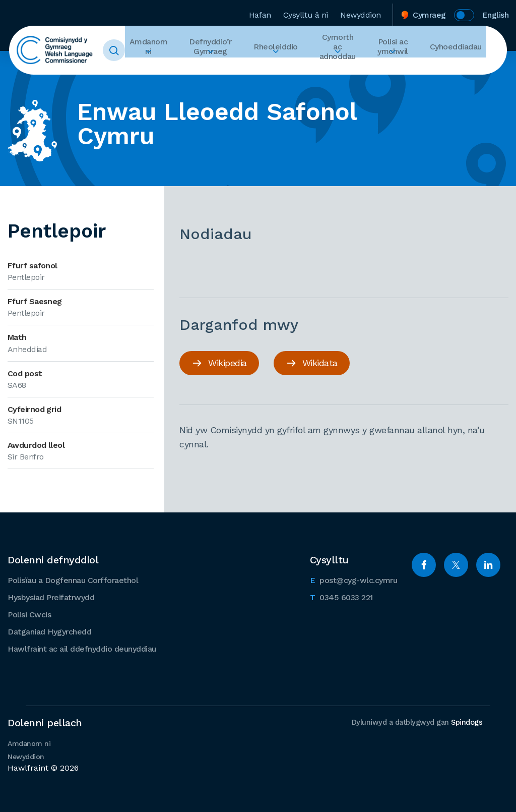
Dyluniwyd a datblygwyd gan (415, 721)
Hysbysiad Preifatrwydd (51, 596)
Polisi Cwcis (29, 614)
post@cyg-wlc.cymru (354, 578)
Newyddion (361, 12)
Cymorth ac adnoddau (336, 50)
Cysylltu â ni (306, 12)
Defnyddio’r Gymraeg (216, 50)
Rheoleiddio (275, 50)
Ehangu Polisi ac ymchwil (397, 69)
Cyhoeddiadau (456, 50)
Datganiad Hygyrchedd (49, 631)
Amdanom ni (160, 50)
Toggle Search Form (130, 50)
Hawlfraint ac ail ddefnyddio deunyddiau (82, 648)
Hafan (260, 12)
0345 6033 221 (341, 596)
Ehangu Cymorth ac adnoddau (336, 69)
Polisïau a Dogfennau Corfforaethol (73, 579)
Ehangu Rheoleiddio (275, 69)
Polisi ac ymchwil (397, 50)
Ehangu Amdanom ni (160, 69)
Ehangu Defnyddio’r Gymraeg (216, 69)
